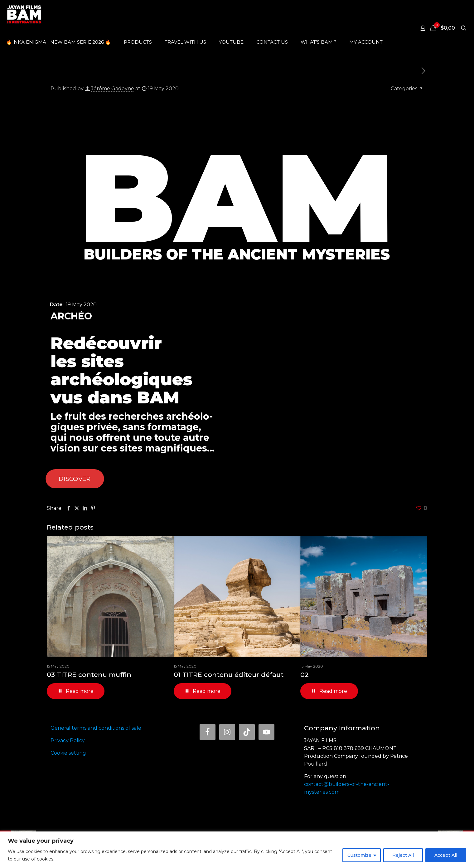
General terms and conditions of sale (96, 728)
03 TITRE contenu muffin (89, 675)
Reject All (403, 855)
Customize (359, 855)
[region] (237, 850)
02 (305, 675)
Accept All (446, 855)
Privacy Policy (68, 740)
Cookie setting (68, 753)
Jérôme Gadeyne (113, 89)
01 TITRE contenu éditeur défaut (229, 675)
